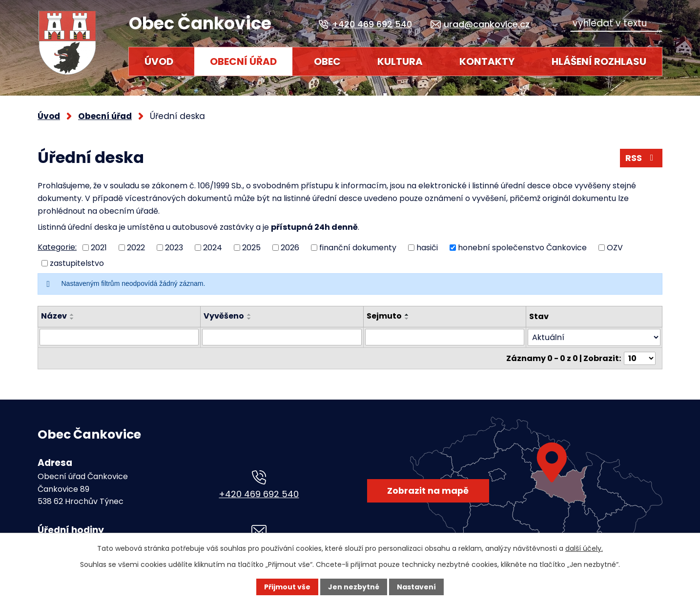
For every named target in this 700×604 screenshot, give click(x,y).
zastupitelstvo (77, 263)
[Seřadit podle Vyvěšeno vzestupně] (250, 315)
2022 (136, 247)
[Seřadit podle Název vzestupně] (72, 315)
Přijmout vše (287, 587)
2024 (213, 247)
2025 (251, 247)
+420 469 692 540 (259, 494)
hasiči (427, 247)
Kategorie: (57, 247)
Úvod (159, 61)
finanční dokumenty (358, 247)
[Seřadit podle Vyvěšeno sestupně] (250, 319)
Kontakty (487, 61)
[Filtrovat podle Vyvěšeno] (282, 337)
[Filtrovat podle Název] (119, 337)
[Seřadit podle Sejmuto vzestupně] (408, 315)
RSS (641, 158)
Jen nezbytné (354, 587)
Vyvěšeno (224, 316)
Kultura (400, 61)
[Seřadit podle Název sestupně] (72, 319)
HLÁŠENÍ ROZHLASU (599, 61)
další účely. (584, 548)
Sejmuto (385, 316)
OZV (615, 247)
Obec (327, 61)
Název (54, 316)
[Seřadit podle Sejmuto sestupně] (408, 319)
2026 (290, 247)
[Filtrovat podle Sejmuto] (445, 337)
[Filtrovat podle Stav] (595, 337)
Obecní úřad (243, 61)
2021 (99, 247)
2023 (174, 247)
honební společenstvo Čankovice (522, 247)
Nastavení (416, 587)
